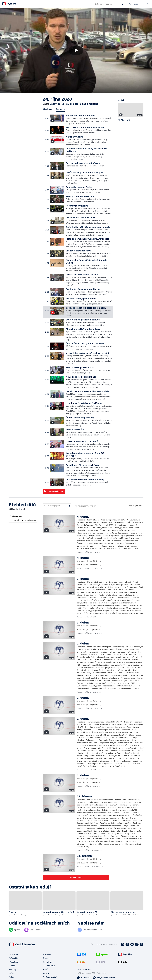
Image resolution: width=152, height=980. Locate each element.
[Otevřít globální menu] (147, 4)
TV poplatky (13, 962)
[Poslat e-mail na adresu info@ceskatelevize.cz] (104, 978)
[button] (76, 50)
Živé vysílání (13, 958)
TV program (13, 954)
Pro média (47, 954)
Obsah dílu (48, 109)
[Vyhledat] (69, 506)
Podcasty (12, 969)
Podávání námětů (50, 977)
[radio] (23, 516)
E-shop (11, 977)
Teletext (12, 966)
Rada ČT (46, 969)
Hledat (121, 5)
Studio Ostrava (49, 966)
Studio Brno (48, 962)
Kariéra (46, 973)
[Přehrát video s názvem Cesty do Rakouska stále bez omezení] (76, 50)
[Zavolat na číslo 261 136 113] (83, 978)
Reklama (46, 958)
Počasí (11, 973)
